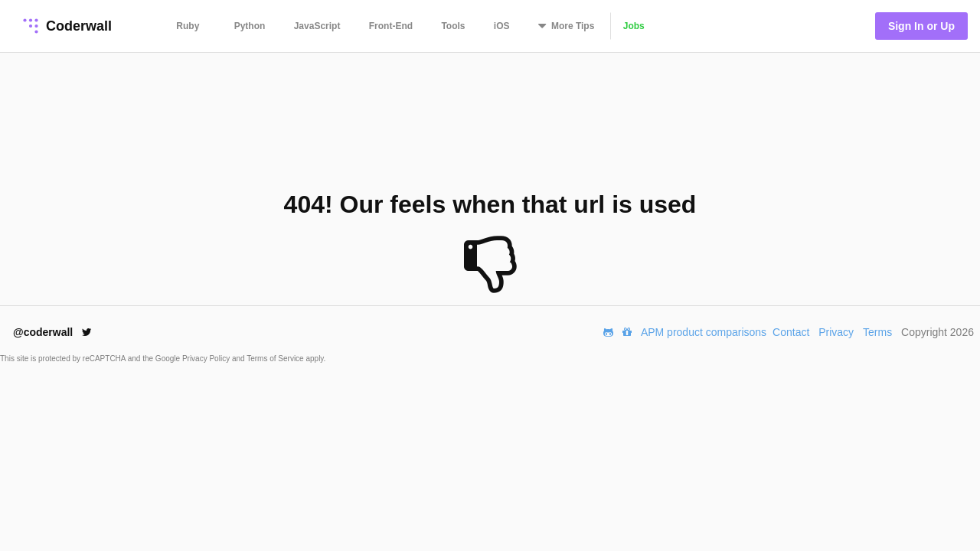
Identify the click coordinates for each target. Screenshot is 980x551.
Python (250, 26)
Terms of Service (276, 359)
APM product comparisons (704, 332)
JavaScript (317, 26)
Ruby (188, 26)
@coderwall (52, 332)
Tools (453, 26)
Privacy (836, 332)
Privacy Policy (207, 359)
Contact (791, 332)
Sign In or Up (921, 26)
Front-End (391, 26)
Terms (877, 332)
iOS (502, 26)
